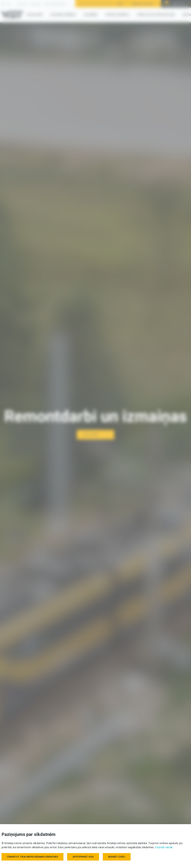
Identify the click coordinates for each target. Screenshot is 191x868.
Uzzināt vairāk (164, 847)
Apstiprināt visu (83, 857)
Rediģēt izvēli (117, 857)
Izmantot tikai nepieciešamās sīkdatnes (32, 857)
